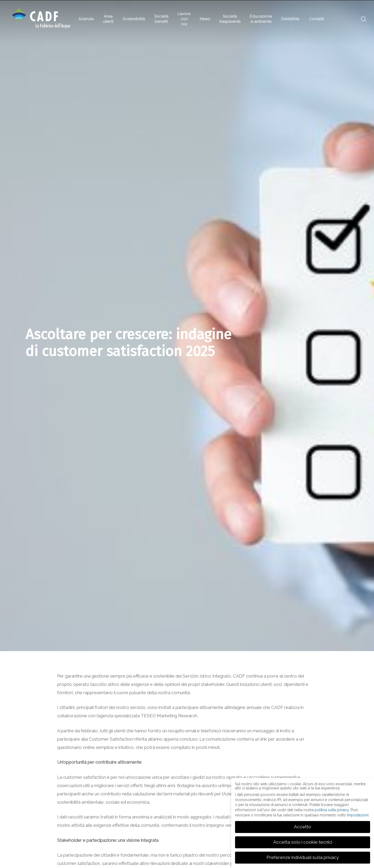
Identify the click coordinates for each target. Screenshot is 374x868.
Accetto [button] (303, 827)
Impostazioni (358, 815)
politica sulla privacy (332, 810)
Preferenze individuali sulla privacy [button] (303, 857)
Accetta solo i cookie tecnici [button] (303, 842)
